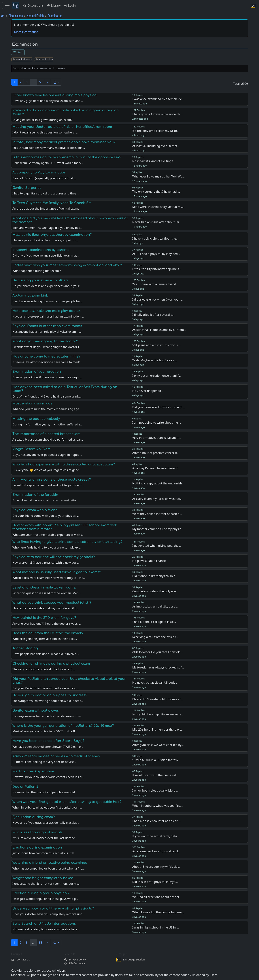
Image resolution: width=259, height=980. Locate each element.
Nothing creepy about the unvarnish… (158, 483)
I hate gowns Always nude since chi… (158, 114)
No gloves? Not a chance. (150, 561)
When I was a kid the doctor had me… (158, 912)
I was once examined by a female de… (158, 99)
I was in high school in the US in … (156, 927)
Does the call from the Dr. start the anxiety (48, 633)
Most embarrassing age (32, 403)
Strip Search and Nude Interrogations (44, 924)
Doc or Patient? (25, 787)
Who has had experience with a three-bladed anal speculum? (64, 464)
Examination (55, 16)
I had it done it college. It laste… (154, 622)
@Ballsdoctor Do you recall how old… (158, 652)
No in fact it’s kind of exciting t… (154, 161)
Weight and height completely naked (43, 878)
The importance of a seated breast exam (46, 434)
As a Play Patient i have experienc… (156, 468)
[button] (56, 82)
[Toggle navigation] (7, 5)
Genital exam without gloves (36, 710)
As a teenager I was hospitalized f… (156, 851)
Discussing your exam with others (41, 280)
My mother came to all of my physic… (158, 529)
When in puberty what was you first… (158, 806)
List (17, 52)
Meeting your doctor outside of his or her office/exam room (62, 127)
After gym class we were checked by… (158, 745)
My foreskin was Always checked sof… (158, 667)
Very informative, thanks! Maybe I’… (157, 438)
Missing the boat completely (36, 419)
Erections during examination (37, 847)
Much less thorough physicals (38, 832)
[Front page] (2, 16)
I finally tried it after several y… (153, 315)
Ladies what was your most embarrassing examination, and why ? (67, 265)
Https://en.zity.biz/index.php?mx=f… (157, 269)
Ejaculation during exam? (34, 817)
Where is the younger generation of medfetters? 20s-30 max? (63, 726)
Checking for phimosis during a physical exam (51, 664)
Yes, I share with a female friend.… (156, 284)
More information (26, 32)
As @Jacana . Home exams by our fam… (159, 330)
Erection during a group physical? (41, 893)
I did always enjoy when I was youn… (158, 299)
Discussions (33, 5)
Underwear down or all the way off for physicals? (53, 908)
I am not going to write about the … (157, 423)
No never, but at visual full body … (155, 683)
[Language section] (253, 6)
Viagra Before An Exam (32, 449)
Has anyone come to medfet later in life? (46, 356)
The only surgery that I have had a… (157, 192)
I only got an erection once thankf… (157, 376)
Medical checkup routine (33, 771)
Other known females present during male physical (55, 95)
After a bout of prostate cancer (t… (156, 453)
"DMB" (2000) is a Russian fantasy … (157, 760)
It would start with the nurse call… (156, 775)
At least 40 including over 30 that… (156, 146)
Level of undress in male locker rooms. (44, 587)
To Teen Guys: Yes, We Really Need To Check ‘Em (52, 203)
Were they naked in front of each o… (157, 514)
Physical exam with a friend (35, 510)
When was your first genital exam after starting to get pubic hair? (67, 802)
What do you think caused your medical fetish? (52, 603)
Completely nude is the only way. (155, 591)
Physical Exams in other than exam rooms (47, 326)
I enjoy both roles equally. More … (155, 790)
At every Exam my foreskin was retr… (157, 499)
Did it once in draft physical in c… (155, 576)
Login (70, 5)
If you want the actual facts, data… (156, 836)
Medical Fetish (35, 16)
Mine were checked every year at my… (158, 207)
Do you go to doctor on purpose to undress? (50, 695)
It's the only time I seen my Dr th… (156, 131)
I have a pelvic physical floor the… (155, 238)
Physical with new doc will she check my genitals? (54, 557)
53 (41, 82)
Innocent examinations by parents (41, 250)
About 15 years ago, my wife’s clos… (157, 867)
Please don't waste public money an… (158, 699)
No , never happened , (148, 391)
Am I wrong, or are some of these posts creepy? (52, 480)
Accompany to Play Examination (39, 172)
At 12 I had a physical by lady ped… (156, 254)
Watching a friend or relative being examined (50, 863)
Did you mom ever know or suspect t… (159, 407)
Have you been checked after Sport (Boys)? (48, 741)
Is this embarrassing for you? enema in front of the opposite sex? (67, 157)
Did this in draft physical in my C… (155, 882)
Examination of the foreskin (35, 495)
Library (53, 5)
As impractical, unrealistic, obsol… (155, 606)
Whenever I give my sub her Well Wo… (159, 176)
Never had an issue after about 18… (157, 222)
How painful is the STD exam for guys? (44, 618)
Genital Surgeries (27, 188)
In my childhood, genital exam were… (158, 714)
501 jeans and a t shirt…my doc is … (157, 345)
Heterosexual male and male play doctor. (47, 311)
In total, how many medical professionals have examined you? (64, 142)
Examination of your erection (37, 372)
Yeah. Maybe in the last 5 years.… (155, 360)
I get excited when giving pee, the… (157, 546)
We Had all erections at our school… (157, 897)
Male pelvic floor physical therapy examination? (52, 235)
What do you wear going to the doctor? (45, 341)
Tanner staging (25, 648)
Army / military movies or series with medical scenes (56, 756)
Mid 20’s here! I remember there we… (158, 729)
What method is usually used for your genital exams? (57, 572)
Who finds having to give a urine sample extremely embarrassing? (67, 542)
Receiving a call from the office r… (155, 637)
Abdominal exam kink (30, 295)
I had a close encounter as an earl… (157, 821)
